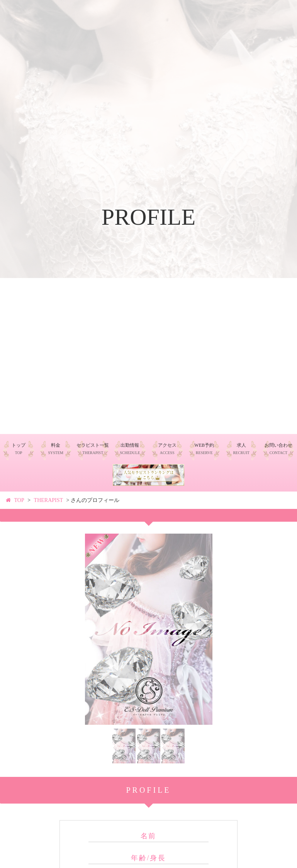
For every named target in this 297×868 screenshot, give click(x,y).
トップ (19, 449)
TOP (19, 500)
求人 (241, 449)
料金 (55, 449)
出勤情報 (130, 449)
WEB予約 (204, 449)
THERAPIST (48, 500)
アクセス (167, 449)
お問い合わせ (278, 449)
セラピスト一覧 (93, 449)
